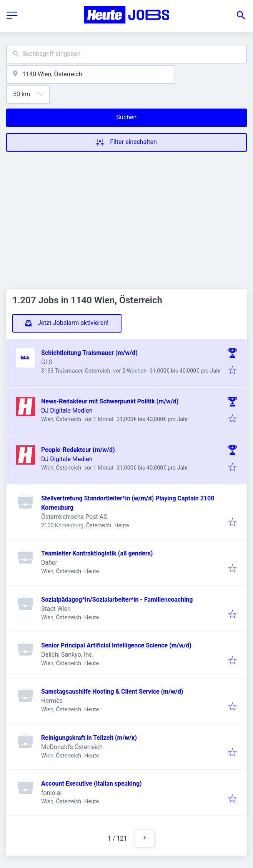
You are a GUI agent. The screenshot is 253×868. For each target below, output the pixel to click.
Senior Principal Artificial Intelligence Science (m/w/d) (116, 645)
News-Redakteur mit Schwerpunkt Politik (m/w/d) (110, 401)
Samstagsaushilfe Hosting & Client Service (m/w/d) (112, 692)
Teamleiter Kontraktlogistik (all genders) (97, 553)
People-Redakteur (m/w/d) (78, 450)
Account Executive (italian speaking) (92, 784)
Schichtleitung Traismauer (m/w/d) (89, 353)
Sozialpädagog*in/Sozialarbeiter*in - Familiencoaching (117, 600)
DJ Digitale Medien (67, 411)
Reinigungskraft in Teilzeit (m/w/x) (89, 738)
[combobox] (126, 54)
